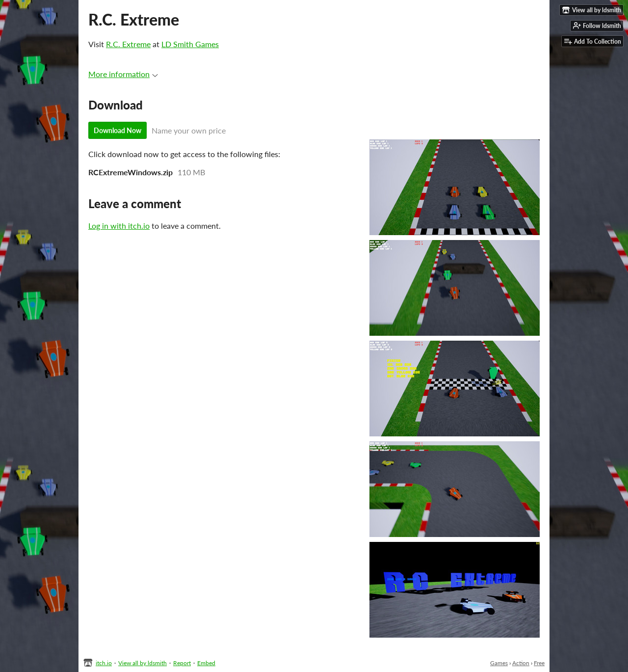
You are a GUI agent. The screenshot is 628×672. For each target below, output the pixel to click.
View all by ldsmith (143, 663)
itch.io (104, 663)
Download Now (118, 130)
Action (521, 663)
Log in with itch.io (119, 226)
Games (499, 663)
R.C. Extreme (128, 44)
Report (182, 663)
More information (123, 74)
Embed (206, 663)
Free (539, 663)
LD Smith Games (190, 44)
